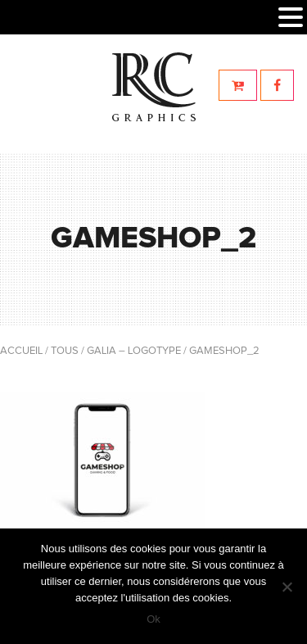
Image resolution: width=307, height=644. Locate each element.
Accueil (21, 351)
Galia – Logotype (134, 351)
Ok (153, 619)
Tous (65, 351)
